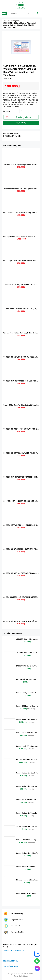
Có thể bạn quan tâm (12, 633)
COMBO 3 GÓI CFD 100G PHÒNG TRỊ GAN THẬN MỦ (22, 549)
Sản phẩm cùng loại (12, 146)
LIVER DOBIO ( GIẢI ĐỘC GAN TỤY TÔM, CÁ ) (21, 309)
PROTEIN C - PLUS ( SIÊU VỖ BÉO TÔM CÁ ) (21, 285)
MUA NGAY (21, 123)
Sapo (26, 976)
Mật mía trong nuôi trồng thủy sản (28, 880)
